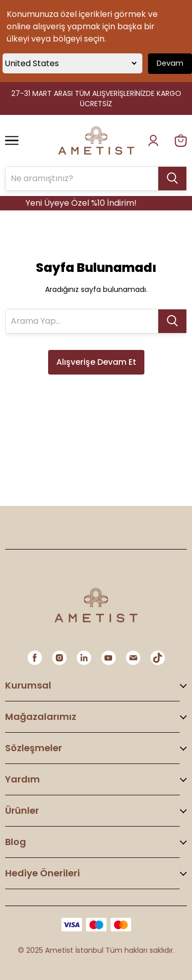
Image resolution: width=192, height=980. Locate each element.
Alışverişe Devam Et (96, 362)
